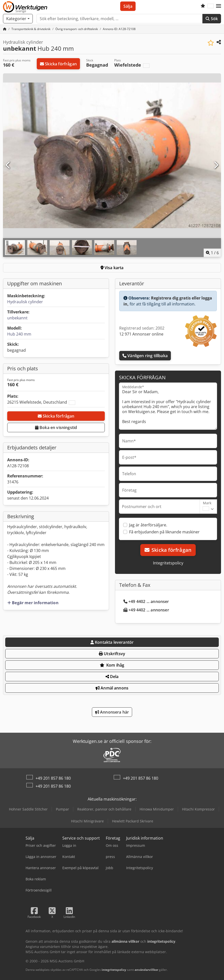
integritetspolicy (114, 970)
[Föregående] (8, 165)
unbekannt (17, 318)
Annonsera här (112, 712)
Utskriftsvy (112, 654)
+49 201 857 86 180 (53, 778)
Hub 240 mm (19, 334)
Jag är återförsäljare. (148, 525)
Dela (112, 677)
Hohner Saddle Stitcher (28, 809)
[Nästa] (216, 165)
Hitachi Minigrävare (87, 821)
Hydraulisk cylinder (25, 302)
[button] (219, 6)
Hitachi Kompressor (198, 809)
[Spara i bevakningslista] (211, 43)
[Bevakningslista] (203, 6)
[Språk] (211, 6)
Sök (212, 19)
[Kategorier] (18, 19)
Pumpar (62, 809)
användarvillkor (146, 970)
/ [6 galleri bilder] (212, 253)
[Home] (31, 29)
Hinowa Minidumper (157, 809)
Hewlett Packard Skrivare (133, 821)
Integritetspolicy (168, 563)
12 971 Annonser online (141, 334)
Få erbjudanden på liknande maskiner (164, 532)
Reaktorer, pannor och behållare (104, 809)
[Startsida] (5, 29)
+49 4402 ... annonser (146, 601)
